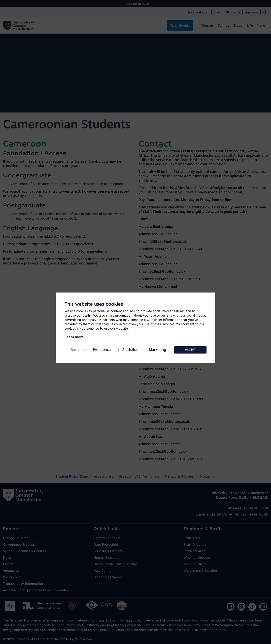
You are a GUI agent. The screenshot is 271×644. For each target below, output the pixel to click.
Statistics (130, 350)
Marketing (157, 350)
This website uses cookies (94, 305)
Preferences (103, 350)
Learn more (74, 337)
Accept (190, 350)
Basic (75, 350)
